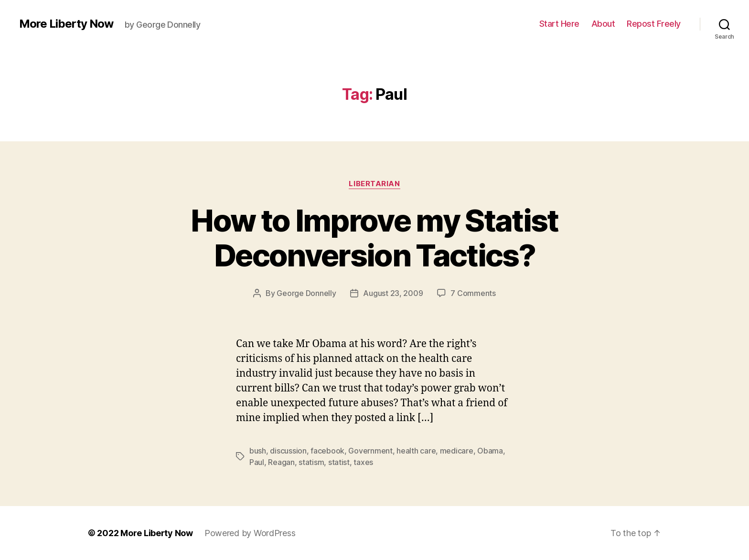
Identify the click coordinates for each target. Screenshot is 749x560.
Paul (257, 462)
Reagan (281, 462)
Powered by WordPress (250, 533)
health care (416, 451)
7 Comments (473, 293)
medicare (457, 451)
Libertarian (374, 184)
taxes (363, 462)
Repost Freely (654, 24)
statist (339, 462)
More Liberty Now (66, 24)
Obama (490, 451)
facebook (327, 451)
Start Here (559, 24)
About (603, 24)
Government (370, 451)
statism (311, 462)
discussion (288, 451)
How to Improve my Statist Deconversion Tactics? (374, 238)
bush (258, 451)
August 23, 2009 (393, 293)
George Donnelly (306, 293)
